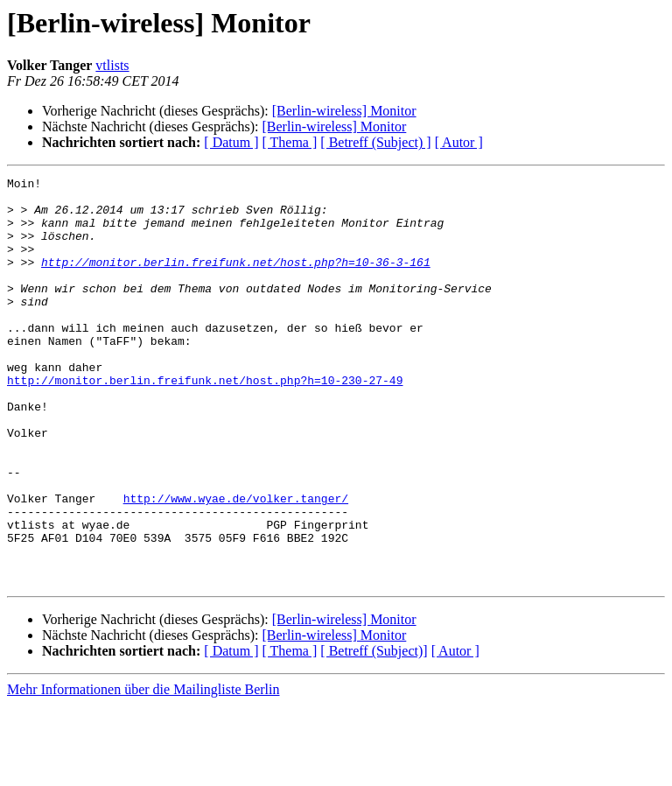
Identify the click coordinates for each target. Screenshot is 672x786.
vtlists (112, 65)
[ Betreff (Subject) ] (375, 142)
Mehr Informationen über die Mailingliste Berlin (143, 771)
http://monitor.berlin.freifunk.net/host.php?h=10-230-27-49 (205, 422)
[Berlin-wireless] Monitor (344, 111)
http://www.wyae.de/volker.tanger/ (236, 564)
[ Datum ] (231, 142)
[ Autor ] (459, 142)
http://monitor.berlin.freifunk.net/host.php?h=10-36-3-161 (236, 280)
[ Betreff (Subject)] (374, 732)
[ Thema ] (290, 142)
